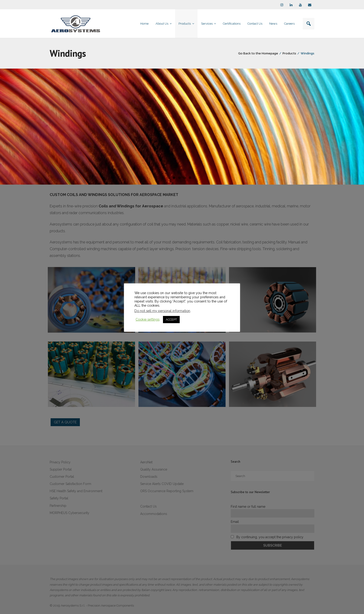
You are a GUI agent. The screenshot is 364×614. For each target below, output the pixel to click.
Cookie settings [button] (148, 319)
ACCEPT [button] (171, 320)
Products (289, 53)
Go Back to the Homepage (258, 53)
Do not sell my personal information (162, 311)
